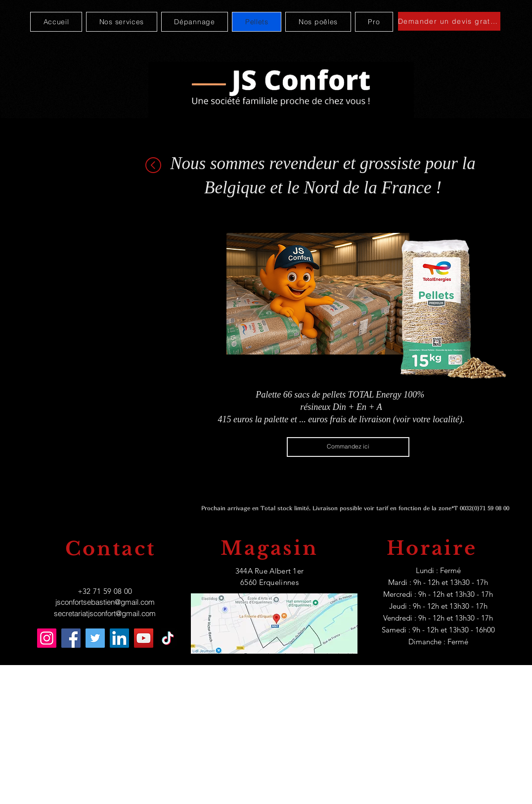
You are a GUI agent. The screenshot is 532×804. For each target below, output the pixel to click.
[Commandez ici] (348, 447)
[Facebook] (71, 638)
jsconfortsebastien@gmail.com (105, 602)
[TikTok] (168, 638)
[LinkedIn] (119, 638)
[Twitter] (95, 638)
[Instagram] (47, 638)
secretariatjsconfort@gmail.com (105, 613)
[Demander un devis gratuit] (449, 21)
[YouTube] (144, 638)
